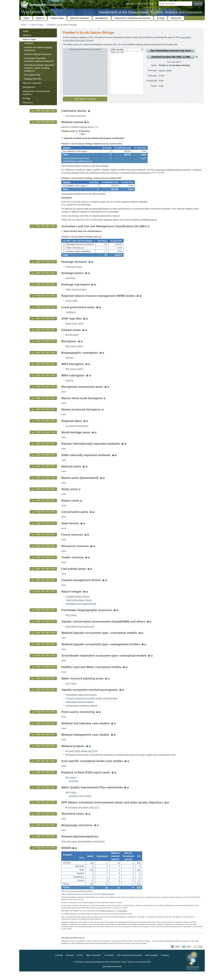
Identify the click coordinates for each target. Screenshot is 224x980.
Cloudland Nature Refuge (77, 603)
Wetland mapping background (38, 54)
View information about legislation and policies (83, 848)
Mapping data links (33, 79)
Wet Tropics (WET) (74, 353)
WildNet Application (107, 919)
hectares (84, 131)
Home (26, 18)
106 (139, 877)
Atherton (69, 364)
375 (139, 891)
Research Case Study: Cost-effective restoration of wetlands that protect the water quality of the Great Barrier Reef (122, 761)
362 (92, 891)
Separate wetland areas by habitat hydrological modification (93, 138)
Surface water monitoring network (81, 712)
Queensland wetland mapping (80, 708)
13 (119, 895)
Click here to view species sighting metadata (77, 900)
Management (102, 18)
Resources (176, 18)
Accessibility (109, 964)
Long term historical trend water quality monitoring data (91, 705)
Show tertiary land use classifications (82, 235)
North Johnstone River (76, 296)
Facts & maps (57, 18)
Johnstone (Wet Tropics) (80, 802)
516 (139, 895)
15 (106, 895)
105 (92, 877)
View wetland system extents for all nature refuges (85, 168)
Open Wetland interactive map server (171, 51)
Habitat (67, 185)
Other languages (151, 964)
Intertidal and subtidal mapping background (38, 49)
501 (92, 895)
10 (119, 870)
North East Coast (74, 273)
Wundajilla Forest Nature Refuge (81, 610)
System (67, 149)
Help (151, 4)
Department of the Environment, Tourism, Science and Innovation (150, 12)
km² (82, 134)
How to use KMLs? (174, 62)
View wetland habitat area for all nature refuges (83, 198)
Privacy (80, 964)
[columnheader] (79, 246)
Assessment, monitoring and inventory (132, 18)
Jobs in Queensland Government (129, 964)
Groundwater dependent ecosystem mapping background (39, 60)
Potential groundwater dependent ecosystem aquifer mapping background (39, 68)
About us (40, 18)
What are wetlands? (80, 18)
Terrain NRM (71, 307)
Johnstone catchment (76, 116)
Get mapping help (32, 75)
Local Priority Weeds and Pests (83, 757)
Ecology (161, 18)
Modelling (29, 43)
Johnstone (70, 284)
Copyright (59, 964)
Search (198, 4)
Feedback (165, 964)
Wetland (122, 919)
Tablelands (71, 319)
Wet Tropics (71, 621)
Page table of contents (85, 99)
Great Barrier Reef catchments (80, 633)
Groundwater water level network (81, 701)
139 (92, 870)
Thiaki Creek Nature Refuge (79, 606)
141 (139, 870)
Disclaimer (70, 964)
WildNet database (108, 903)
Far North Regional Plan (77, 432)
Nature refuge (165, 73)
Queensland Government (112, 975)
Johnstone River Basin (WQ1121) (83, 814)
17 (92, 888)
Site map (130, 4)
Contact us (141, 4)
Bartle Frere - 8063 (117, 52)
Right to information (93, 964)
